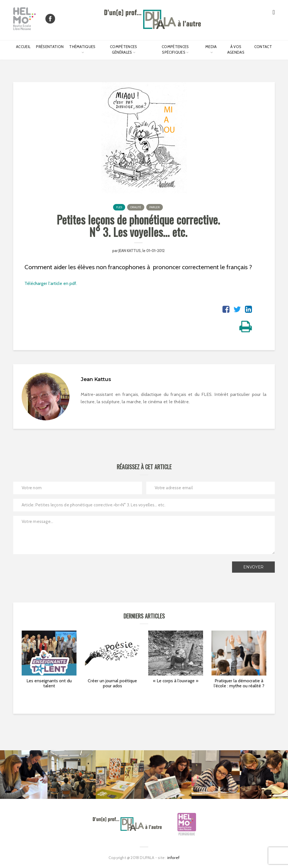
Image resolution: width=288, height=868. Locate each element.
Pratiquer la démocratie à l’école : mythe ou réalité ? (239, 683)
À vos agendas (236, 49)
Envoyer (253, 567)
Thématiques (82, 47)
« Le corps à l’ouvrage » (176, 681)
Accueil (23, 47)
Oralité (136, 207)
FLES (119, 207)
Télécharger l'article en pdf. (51, 283)
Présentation (50, 47)
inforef (173, 858)
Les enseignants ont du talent (49, 683)
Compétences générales (124, 49)
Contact (263, 47)
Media (211, 47)
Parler (155, 207)
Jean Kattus (130, 251)
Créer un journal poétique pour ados (112, 683)
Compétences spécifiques (175, 49)
